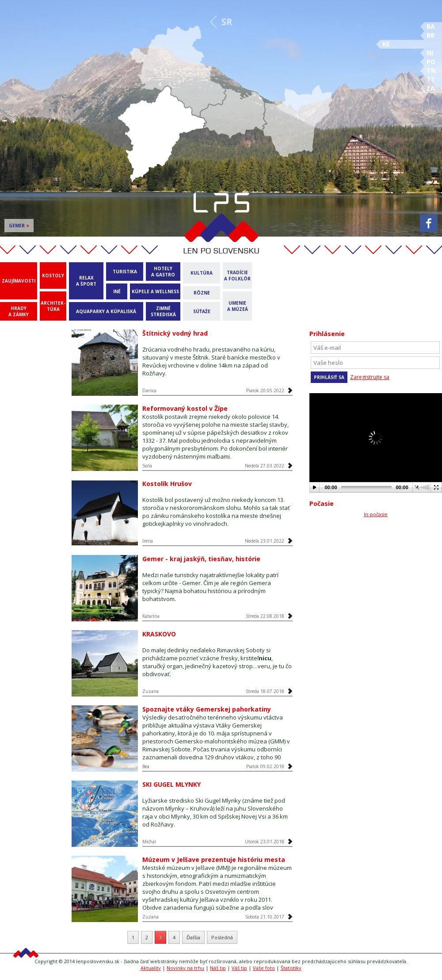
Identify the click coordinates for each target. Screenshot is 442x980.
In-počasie (376, 514)
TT (431, 79)
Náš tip (218, 968)
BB (431, 35)
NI (430, 53)
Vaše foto (264, 968)
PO (431, 62)
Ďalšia (193, 937)
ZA (431, 88)
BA (431, 26)
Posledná (222, 937)
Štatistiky (291, 968)
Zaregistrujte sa (370, 377)
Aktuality (151, 968)
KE (386, 44)
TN (431, 71)
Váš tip (239, 968)
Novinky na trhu (185, 968)
